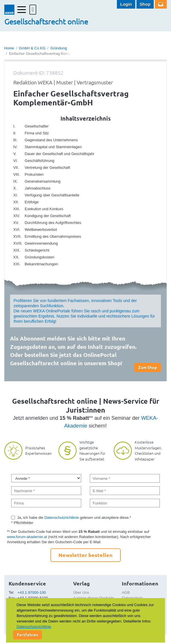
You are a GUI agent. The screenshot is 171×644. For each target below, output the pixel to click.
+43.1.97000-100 (32, 592)
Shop (145, 4)
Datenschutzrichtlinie (62, 518)
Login (126, 4)
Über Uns (81, 592)
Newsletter (161, 4)
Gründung (59, 48)
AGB (126, 592)
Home (9, 48)
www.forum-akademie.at (27, 537)
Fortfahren (27, 635)
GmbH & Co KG (32, 48)
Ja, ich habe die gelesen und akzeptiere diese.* (74, 518)
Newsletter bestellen (85, 555)
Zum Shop (148, 367)
